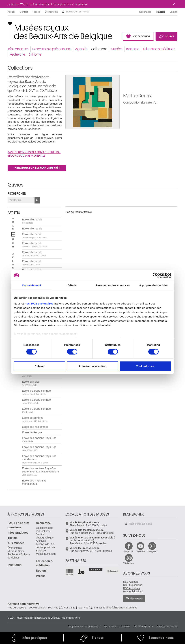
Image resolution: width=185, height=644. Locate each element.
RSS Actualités (132, 588)
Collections (99, 49)
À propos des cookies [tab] (154, 285)
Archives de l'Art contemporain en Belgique (45, 547)
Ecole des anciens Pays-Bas (39, 440)
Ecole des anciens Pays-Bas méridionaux (39, 459)
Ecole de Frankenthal (35, 427)
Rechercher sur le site (63, 12)
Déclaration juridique (144, 627)
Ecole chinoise (31, 383)
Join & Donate (141, 36)
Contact (24, 12)
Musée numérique (46, 554)
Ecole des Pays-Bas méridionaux (34, 484)
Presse (36, 12)
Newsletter (136, 599)
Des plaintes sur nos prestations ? (84, 627)
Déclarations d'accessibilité (117, 627)
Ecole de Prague (32, 432)
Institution (133, 49)
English (174, 12)
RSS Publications (133, 592)
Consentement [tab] (32, 285)
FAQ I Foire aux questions (18, 525)
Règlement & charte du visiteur (19, 556)
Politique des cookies (167, 627)
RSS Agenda (130, 582)
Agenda (81, 49)
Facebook (129, 551)
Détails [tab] (72, 285)
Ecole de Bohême (35, 419)
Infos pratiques (18, 49)
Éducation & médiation (159, 49)
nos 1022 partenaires (39, 304)
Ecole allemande (32, 221)
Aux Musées (16, 543)
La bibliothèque (45, 528)
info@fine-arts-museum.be (122, 608)
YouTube (140, 551)
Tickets (169, 36)
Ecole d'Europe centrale (36, 392)
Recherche (17, 54)
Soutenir (42, 571)
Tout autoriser (145, 366)
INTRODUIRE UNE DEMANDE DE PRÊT (37, 168)
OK (37, 200)
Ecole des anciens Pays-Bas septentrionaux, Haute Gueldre (40, 471)
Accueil (11, 12)
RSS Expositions (133, 585)
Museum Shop (16, 551)
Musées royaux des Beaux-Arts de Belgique (8, 23)
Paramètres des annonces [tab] (113, 285)
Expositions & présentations (52, 49)
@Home (35, 54)
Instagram (152, 551)
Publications (43, 531)
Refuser (40, 366)
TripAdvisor (129, 563)
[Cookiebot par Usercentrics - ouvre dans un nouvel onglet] (155, 275)
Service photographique (45, 536)
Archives (41, 541)
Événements (51, 12)
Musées (117, 49)
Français (161, 12)
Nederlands (145, 12)
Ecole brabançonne (34, 374)
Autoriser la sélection (93, 366)
